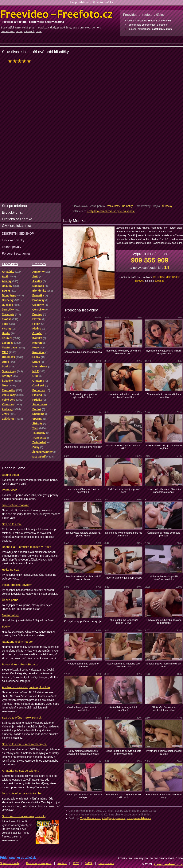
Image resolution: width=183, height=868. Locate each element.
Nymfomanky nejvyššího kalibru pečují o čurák (164, 352)
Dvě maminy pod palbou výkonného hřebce (83, 396)
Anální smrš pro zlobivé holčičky (83, 447)
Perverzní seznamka (16, 253)
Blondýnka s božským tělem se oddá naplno (123, 796)
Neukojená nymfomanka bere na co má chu (123, 534)
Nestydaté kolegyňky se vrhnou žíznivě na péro (123, 352)
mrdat (19, 31)
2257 (76, 863)
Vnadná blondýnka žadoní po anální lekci (83, 709)
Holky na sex (10, 570)
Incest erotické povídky (17, 585)
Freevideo (10, 264)
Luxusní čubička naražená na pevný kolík (83, 491)
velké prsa (28, 28)
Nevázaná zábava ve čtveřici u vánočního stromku (164, 491)
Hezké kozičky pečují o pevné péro (123, 491)
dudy (53, 28)
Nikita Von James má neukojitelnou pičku (164, 709)
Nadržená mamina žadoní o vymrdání (83, 665)
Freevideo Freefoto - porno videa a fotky (57, 14)
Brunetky (127, 206)
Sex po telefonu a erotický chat (22, 793)
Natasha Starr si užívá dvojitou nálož (123, 447)
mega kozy (42, 28)
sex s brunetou (82, 28)
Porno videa (10, 490)
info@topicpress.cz (114, 818)
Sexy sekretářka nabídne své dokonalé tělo (124, 665)
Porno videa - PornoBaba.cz (20, 664)
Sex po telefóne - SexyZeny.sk (22, 717)
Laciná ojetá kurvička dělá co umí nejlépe (83, 796)
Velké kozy (113, 206)
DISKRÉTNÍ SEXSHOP (18, 234)
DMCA (89, 863)
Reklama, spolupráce (39, 863)
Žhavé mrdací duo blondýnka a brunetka (164, 396)
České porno (10, 600)
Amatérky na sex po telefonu (21, 771)
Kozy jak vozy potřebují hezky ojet (83, 621)
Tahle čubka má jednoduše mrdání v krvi (123, 621)
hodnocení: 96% (20, 61)
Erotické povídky (103, 2)
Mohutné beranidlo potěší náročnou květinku (164, 578)
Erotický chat (12, 212)
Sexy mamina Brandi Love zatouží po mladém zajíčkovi (83, 752)
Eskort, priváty (12, 247)
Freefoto (39, 264)
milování (29, 31)
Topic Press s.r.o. (91, 818)
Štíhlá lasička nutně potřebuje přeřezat (164, 534)
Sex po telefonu (79, 2)
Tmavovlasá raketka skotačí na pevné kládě (83, 534)
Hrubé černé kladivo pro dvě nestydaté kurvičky (123, 396)
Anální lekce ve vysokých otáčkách (123, 709)
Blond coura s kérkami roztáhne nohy (164, 796)
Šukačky (167, 206)
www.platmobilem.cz (139, 818)
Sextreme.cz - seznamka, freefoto (24, 816)
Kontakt (62, 863)
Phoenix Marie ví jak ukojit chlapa (123, 578)
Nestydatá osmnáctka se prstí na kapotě (111, 211)
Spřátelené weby (10, 863)
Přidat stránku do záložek (18, 858)
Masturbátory (10, 615)
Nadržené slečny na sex (18, 642)
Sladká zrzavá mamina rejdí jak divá (164, 665)
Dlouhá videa (10, 475)
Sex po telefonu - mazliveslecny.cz (24, 744)
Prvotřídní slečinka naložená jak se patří (164, 752)
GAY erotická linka (17, 226)
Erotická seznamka (17, 219)
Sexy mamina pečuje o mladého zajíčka (164, 447)
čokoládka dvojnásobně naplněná (83, 352)
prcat (39, 31)
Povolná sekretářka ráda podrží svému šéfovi (83, 578)
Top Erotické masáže (15, 505)
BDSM (6, 626)
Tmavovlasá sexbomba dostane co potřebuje (164, 621)
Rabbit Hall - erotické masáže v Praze (27, 547)
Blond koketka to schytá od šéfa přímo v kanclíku (124, 752)
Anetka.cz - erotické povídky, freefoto (26, 687)
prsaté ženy (64, 28)
